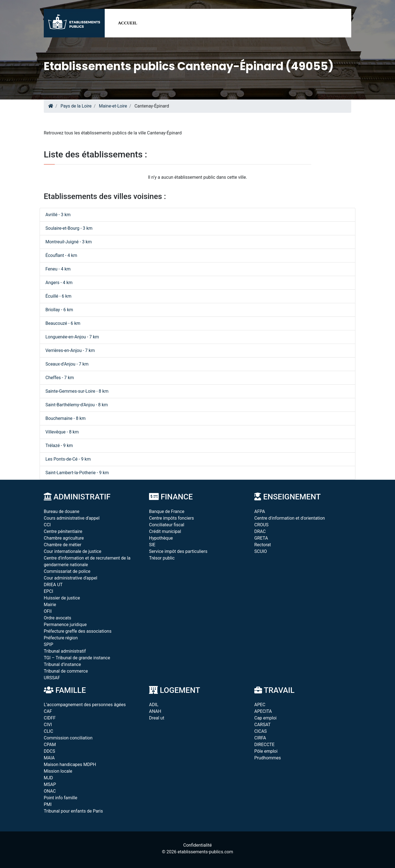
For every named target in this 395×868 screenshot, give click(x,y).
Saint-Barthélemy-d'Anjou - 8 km (77, 405)
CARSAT (262, 725)
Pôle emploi (266, 751)
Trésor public (162, 558)
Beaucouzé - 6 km (63, 323)
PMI (48, 804)
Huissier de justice (62, 598)
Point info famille (61, 798)
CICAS (261, 731)
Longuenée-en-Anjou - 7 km (72, 337)
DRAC (260, 531)
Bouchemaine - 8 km (66, 418)
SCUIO (261, 551)
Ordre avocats (57, 618)
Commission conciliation (68, 738)
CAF (48, 711)
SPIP (48, 644)
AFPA (260, 511)
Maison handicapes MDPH (70, 764)
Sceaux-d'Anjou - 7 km (67, 364)
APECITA (263, 711)
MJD (48, 778)
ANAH (155, 711)
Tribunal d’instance (62, 664)
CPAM (50, 745)
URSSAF (52, 678)
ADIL (154, 705)
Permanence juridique (65, 625)
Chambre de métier (63, 545)
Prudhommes (268, 758)
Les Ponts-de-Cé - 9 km (68, 459)
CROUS (261, 525)
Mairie (50, 605)
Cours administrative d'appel (72, 518)
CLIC (48, 731)
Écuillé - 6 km (58, 296)
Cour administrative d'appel (70, 578)
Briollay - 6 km (59, 310)
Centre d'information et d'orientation (290, 518)
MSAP (50, 784)
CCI (47, 525)
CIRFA (260, 738)
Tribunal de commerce (66, 671)
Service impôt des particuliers (178, 551)
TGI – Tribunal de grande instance (77, 658)
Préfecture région (61, 638)
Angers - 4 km (59, 283)
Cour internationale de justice (73, 551)
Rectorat (263, 545)
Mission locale (58, 771)
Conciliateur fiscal (167, 525)
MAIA (49, 758)
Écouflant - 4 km (61, 255)
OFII (48, 611)
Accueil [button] (128, 23)
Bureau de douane (62, 511)
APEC (260, 705)
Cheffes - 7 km (60, 378)
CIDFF (50, 718)
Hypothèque (161, 538)
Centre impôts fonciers (171, 518)
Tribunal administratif (65, 651)
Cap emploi (265, 718)
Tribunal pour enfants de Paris (73, 811)
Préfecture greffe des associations (78, 631)
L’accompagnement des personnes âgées (85, 705)
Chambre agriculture (64, 538)
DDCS (49, 751)
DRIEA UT (53, 585)
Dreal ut (157, 718)
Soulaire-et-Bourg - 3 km (69, 228)
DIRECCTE (264, 745)
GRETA (261, 538)
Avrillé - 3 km (58, 215)
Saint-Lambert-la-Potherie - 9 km (77, 473)
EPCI (48, 591)
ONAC (50, 791)
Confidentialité (198, 845)
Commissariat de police (67, 571)
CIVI (48, 725)
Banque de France (167, 511)
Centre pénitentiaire (63, 531)
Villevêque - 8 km (62, 432)
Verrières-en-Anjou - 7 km (70, 350)
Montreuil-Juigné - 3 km (69, 242)
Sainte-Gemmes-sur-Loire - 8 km (77, 391)
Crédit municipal (165, 531)
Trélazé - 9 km (59, 446)
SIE (152, 545)
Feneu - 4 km (58, 269)
